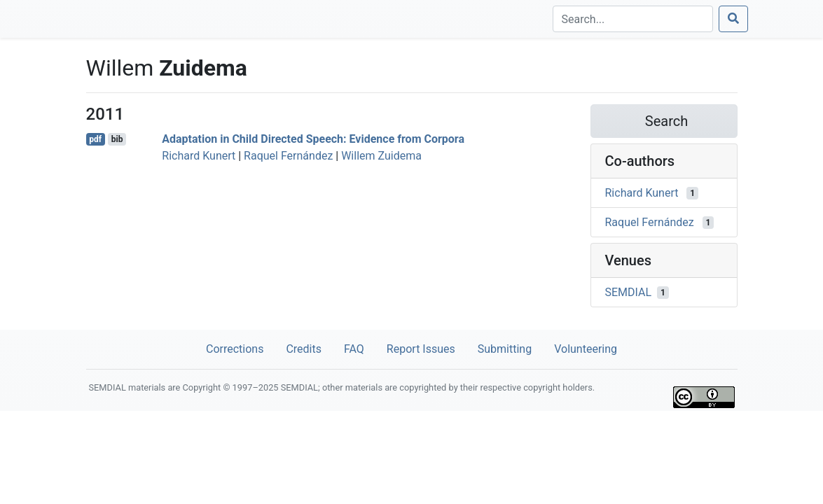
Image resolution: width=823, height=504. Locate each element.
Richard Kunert (199, 156)
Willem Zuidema (381, 156)
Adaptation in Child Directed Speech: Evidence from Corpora (313, 139)
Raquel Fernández (288, 156)
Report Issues (421, 349)
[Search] (633, 19)
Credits (304, 349)
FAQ (354, 349)
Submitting (505, 349)
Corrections (235, 349)
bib (117, 139)
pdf (95, 139)
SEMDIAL (629, 292)
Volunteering (586, 349)
